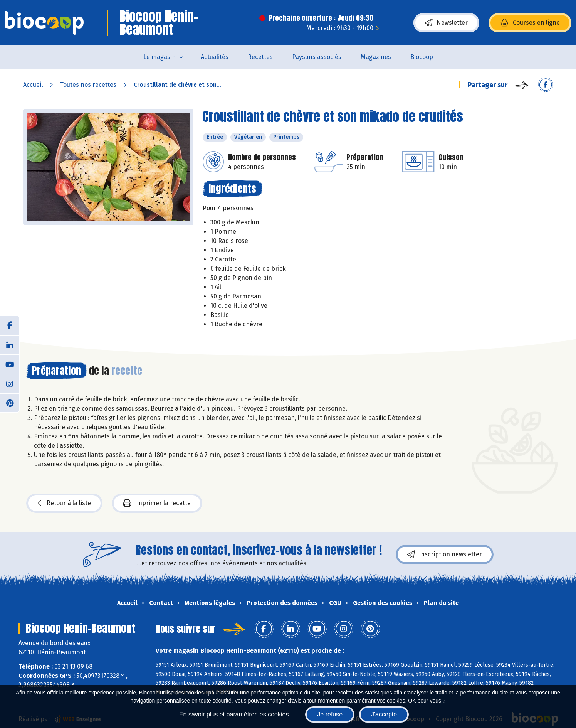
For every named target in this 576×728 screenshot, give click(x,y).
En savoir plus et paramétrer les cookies (234, 714)
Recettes (260, 57)
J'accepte (384, 714)
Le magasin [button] (160, 57)
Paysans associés (317, 57)
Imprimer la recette (157, 503)
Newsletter (446, 23)
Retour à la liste (64, 503)
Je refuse (330, 714)
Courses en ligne (530, 23)
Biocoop (422, 57)
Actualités (215, 57)
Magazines (376, 57)
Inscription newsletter (445, 554)
